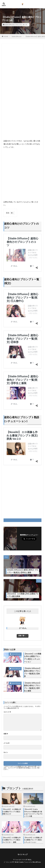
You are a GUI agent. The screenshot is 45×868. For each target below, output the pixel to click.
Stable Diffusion (10, 25)
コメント (7, 712)
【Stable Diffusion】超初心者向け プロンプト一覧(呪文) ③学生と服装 (32, 687)
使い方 (25, 25)
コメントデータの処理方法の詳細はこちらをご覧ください (22, 769)
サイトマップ (23, 854)
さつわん (28, 860)
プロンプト (19, 25)
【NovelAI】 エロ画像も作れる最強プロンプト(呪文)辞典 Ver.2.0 (12, 812)
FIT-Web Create (18, 862)
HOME (6, 36)
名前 (6, 734)
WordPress (37, 862)
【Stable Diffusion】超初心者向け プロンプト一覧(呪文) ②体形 (32, 672)
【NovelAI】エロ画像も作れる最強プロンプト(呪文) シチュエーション (33, 658)
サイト (6, 752)
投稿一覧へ (22, 636)
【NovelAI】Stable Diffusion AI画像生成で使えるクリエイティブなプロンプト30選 (33, 813)
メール (6, 743)
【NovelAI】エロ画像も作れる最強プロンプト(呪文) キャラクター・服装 (11, 840)
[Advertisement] (22, 68)
